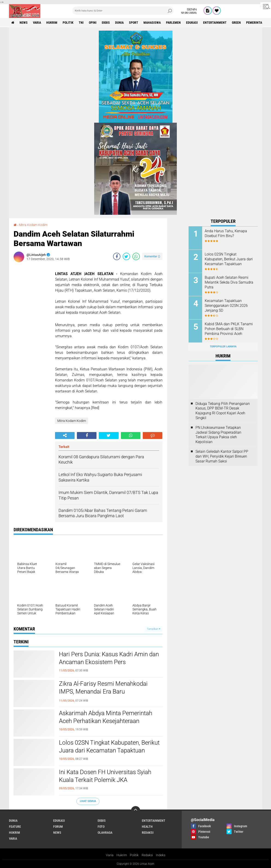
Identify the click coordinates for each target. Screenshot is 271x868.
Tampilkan (154, 629)
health (147, 827)
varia (37, 23)
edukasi (192, 23)
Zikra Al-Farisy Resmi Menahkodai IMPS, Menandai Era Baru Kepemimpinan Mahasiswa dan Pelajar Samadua (109, 695)
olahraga (105, 833)
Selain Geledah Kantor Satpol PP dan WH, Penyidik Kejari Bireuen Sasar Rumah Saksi (222, 456)
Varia (110, 855)
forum (58, 827)
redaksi (148, 833)
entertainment (215, 23)
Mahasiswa (152, 23)
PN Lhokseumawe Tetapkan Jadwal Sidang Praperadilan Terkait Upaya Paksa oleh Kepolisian (218, 435)
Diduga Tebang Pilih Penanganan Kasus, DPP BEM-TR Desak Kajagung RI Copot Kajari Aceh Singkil (223, 411)
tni (81, 23)
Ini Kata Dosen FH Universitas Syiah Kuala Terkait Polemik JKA (105, 776)
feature (15, 827)
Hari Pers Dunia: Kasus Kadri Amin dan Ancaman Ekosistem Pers (109, 658)
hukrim (52, 23)
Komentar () (152, 256)
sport (134, 23)
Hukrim (122, 855)
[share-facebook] (117, 256)
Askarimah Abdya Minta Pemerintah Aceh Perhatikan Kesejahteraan (106, 717)
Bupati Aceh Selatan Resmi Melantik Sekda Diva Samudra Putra (229, 282)
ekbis (106, 23)
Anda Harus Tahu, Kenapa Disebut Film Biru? (226, 233)
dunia (119, 23)
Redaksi (147, 855)
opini (93, 23)
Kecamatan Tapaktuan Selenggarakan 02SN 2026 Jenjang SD (226, 306)
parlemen (173, 23)
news (24, 23)
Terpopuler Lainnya (223, 347)
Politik (134, 855)
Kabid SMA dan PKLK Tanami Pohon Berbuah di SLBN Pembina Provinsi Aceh (229, 329)
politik (68, 23)
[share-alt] (65, 435)
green (236, 23)
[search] (123, 11)
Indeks (161, 855)
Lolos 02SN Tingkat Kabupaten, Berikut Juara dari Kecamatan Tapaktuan (109, 746)
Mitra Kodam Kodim (33, 225)
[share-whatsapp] (136, 256)
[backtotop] (136, 811)
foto (101, 827)
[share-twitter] (126, 256)
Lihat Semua (88, 801)
